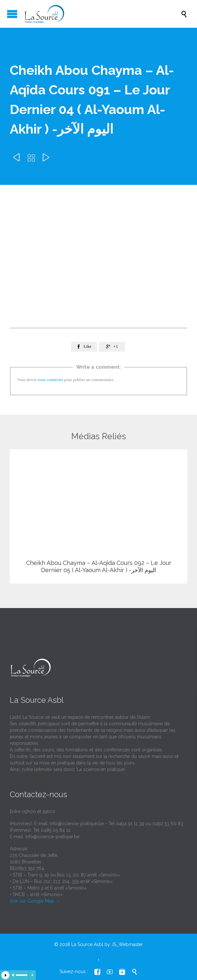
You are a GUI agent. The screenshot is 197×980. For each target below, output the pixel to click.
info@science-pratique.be (52, 837)
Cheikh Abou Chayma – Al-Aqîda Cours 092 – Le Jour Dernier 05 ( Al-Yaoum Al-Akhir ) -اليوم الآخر (99, 566)
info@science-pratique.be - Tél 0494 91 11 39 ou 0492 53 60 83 (117, 824)
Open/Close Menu (12, 14)
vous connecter (50, 380)
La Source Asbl (87, 944)
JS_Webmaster (127, 944)
